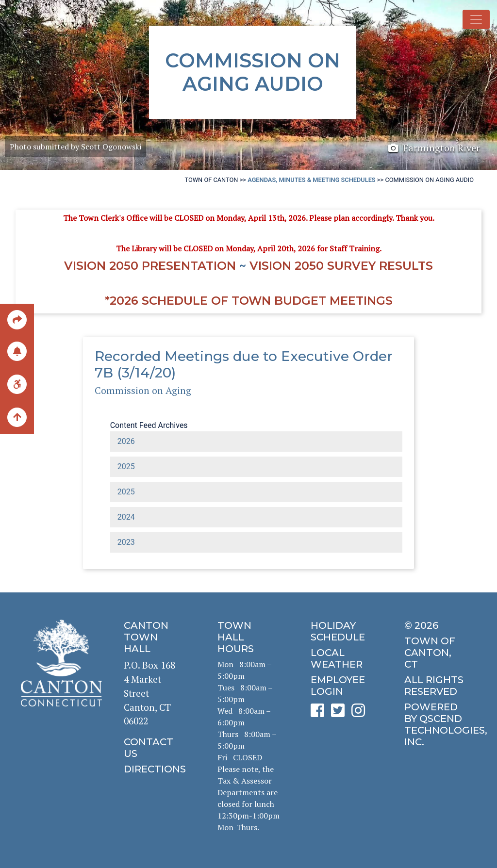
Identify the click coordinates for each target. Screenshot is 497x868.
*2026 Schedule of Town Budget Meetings (249, 301)
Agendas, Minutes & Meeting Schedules (311, 180)
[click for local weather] (342, 658)
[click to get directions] (155, 769)
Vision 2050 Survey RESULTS (341, 266)
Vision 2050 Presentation (150, 266)
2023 (126, 542)
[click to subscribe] (17, 351)
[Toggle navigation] (476, 19)
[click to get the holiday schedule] (342, 631)
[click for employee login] (342, 686)
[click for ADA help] (17, 384)
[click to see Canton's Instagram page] (361, 713)
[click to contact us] (155, 748)
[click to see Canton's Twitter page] (340, 713)
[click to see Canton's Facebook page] (320, 713)
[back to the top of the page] (17, 418)
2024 (126, 517)
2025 (126, 467)
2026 (126, 441)
